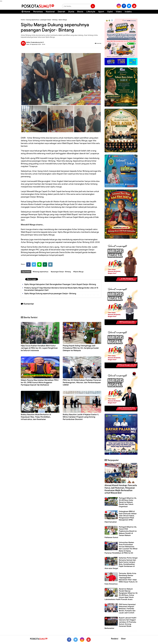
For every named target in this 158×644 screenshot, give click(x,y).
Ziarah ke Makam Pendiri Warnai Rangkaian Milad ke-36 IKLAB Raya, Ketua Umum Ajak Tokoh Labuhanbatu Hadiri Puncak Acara (121, 594)
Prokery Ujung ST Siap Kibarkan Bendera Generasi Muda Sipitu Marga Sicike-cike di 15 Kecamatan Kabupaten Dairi (61, 289)
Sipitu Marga (63, 20)
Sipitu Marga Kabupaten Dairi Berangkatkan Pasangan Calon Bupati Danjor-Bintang (60, 284)
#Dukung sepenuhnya (40, 272)
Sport (101, 12)
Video (119, 12)
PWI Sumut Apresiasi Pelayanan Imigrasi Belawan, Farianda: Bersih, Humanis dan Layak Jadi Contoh (127, 609)
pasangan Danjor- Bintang (49, 20)
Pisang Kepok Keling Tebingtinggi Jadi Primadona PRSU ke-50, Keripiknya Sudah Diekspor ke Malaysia (81, 348)
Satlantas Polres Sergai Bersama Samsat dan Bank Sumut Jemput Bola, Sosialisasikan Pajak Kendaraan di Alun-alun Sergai (121, 563)
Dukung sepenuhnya (33, 20)
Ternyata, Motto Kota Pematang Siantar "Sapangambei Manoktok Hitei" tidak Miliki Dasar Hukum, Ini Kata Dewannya (121, 579)
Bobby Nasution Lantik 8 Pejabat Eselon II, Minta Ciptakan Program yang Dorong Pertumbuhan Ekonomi (81, 417)
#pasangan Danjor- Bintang (61, 272)
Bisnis (80, 12)
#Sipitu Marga (78, 272)
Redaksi (115, 639)
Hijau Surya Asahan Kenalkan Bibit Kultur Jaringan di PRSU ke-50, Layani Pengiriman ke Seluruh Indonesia (39, 348)
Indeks (128, 12)
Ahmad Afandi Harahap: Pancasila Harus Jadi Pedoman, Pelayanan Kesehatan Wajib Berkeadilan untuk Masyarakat (121, 489)
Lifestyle (91, 12)
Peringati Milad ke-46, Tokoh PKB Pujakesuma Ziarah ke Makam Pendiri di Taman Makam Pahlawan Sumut (121, 532)
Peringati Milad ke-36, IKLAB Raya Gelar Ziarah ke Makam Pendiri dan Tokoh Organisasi (128, 502)
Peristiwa (38, 12)
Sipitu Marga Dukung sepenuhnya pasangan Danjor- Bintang (50, 294)
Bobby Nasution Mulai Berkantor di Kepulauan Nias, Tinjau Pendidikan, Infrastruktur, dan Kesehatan (36, 417)
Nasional (50, 12)
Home (26, 12)
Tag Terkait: (26, 272)
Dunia (71, 12)
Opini (110, 12)
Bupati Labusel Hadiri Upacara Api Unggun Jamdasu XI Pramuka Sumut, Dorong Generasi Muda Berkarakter (120, 623)
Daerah (61, 12)
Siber (123, 639)
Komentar (98, 43)
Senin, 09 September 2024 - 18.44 (36, 44)
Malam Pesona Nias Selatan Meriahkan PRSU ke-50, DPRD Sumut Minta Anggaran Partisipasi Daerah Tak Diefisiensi (40, 382)
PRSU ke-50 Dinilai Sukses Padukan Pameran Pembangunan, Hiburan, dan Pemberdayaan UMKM (82, 382)
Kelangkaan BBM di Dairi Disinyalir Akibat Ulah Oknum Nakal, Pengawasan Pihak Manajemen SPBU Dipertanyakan (121, 517)
